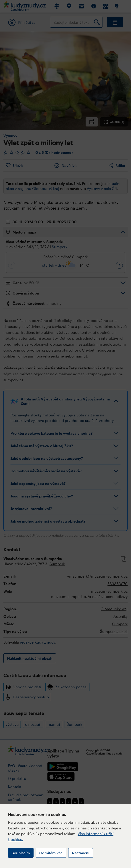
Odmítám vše (51, 853)
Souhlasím (21, 853)
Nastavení (81, 853)
